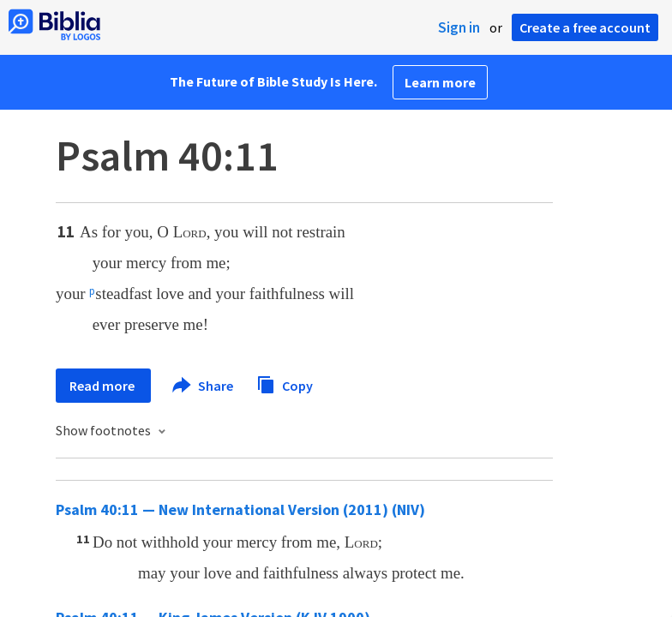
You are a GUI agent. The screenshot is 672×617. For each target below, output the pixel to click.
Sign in (459, 27)
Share (204, 386)
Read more (103, 386)
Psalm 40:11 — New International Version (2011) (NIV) (240, 509)
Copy (285, 383)
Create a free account (585, 27)
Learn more (440, 82)
